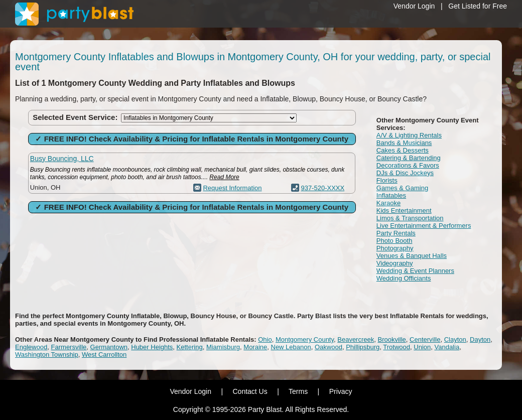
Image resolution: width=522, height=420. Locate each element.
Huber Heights (152, 347)
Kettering (190, 347)
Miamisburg (223, 347)
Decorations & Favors (408, 165)
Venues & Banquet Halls (412, 256)
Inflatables (391, 195)
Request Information (232, 188)
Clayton (455, 339)
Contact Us (250, 391)
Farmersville (69, 347)
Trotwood (397, 347)
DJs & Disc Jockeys (405, 173)
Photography (395, 248)
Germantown (109, 347)
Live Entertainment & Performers (424, 226)
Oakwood (329, 347)
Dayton (480, 339)
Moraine (255, 347)
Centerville (425, 339)
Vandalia (447, 347)
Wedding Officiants (404, 278)
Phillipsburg (363, 347)
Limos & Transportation (410, 218)
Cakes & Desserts (403, 150)
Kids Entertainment (404, 211)
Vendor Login (414, 6)
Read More (224, 177)
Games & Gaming (402, 188)
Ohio (265, 339)
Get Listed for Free (478, 6)
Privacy (341, 391)
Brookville (391, 339)
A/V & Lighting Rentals (409, 135)
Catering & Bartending (409, 158)
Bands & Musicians (404, 143)
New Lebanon (291, 347)
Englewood (31, 347)
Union (422, 347)
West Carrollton (104, 355)
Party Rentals (396, 233)
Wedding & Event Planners (415, 271)
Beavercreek (356, 339)
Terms (298, 391)
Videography (395, 263)
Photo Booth (395, 241)
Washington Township (47, 355)
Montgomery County (305, 339)
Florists (387, 180)
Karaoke (388, 203)
